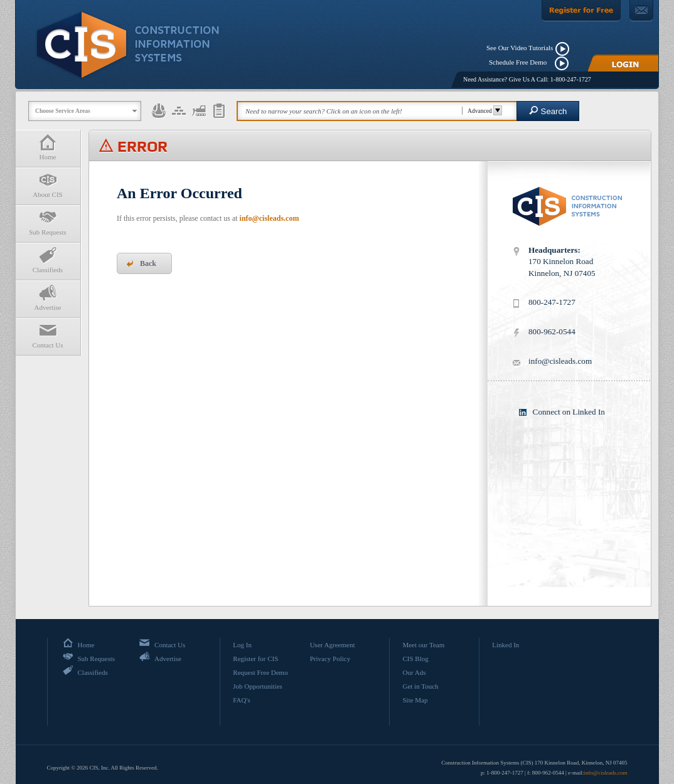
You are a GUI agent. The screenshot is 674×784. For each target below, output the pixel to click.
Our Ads (414, 672)
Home (48, 147)
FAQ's (241, 700)
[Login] (623, 63)
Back (141, 263)
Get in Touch (420, 686)
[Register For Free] (581, 11)
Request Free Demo (260, 672)
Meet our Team (423, 645)
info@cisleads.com (270, 218)
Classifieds (48, 260)
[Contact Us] (641, 11)
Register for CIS (255, 659)
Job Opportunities (258, 686)
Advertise (48, 298)
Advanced (483, 111)
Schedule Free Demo (521, 62)
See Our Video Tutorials (520, 48)
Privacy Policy (330, 659)
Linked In (505, 645)
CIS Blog (415, 659)
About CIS (48, 185)
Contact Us (48, 335)
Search (548, 111)
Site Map (415, 700)
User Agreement (333, 645)
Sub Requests (48, 222)
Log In (242, 645)
